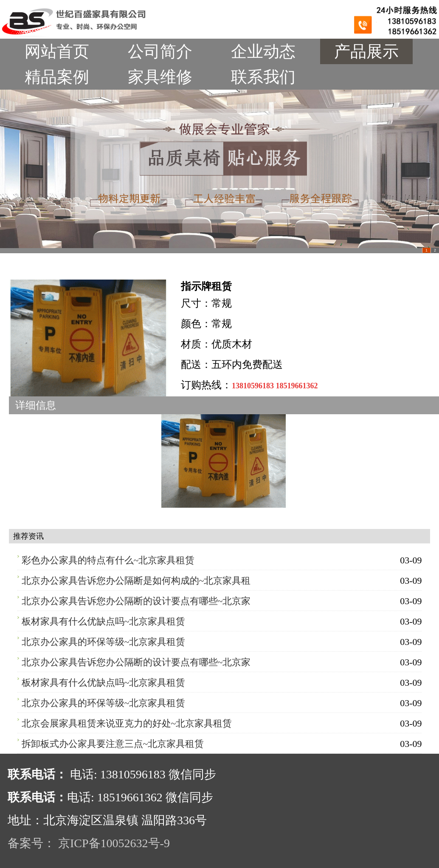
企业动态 (263, 51)
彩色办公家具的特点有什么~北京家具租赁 (108, 560)
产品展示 (366, 51)
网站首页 (57, 51)
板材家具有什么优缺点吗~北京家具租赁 (104, 621)
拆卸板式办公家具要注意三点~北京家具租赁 (113, 744)
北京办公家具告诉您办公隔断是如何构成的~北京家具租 (136, 581)
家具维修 (160, 77)
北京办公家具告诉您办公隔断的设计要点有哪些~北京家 (136, 601)
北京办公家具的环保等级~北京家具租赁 (104, 642)
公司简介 (160, 51)
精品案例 (57, 77)
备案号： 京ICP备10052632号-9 (89, 843)
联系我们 (263, 77)
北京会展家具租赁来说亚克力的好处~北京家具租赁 (127, 723)
